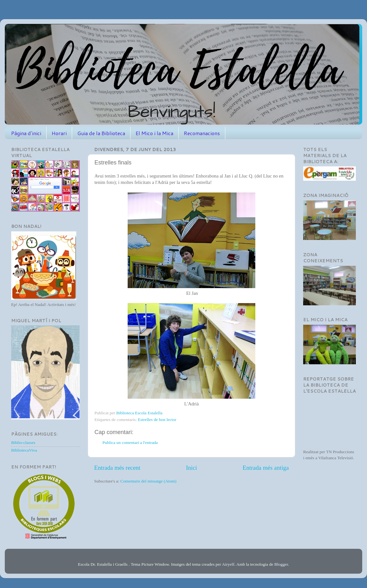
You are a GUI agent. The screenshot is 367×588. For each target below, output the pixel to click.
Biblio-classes (23, 443)
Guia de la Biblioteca (101, 133)
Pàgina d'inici (26, 133)
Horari (59, 133)
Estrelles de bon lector (157, 420)
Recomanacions (202, 133)
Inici (192, 468)
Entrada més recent (117, 468)
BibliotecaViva (24, 450)
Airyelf (228, 564)
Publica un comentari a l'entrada (130, 443)
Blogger (281, 564)
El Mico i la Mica (154, 133)
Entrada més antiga (266, 468)
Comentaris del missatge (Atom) (148, 481)
